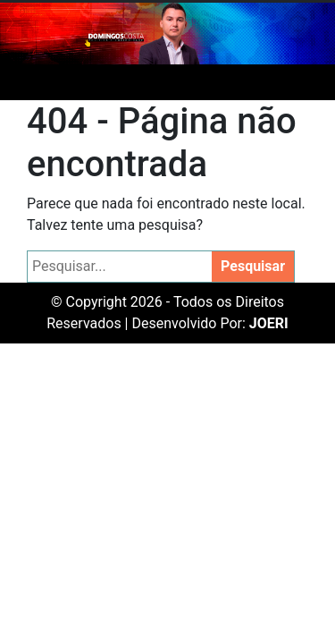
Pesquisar (253, 266)
